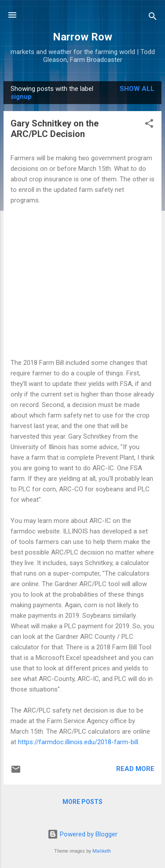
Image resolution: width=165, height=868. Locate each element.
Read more (135, 769)
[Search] (153, 18)
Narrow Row (82, 37)
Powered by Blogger (82, 834)
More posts (82, 802)
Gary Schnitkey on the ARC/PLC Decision (55, 129)
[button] (149, 125)
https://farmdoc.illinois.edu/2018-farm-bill (78, 742)
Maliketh (102, 851)
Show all (137, 89)
